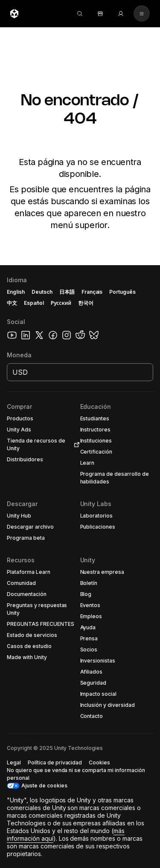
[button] (44, 419)
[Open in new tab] (75, 445)
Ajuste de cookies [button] (44, 786)
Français (92, 292)
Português (122, 292)
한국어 (86, 303)
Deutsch (42, 292)
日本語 (67, 292)
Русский (61, 303)
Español (34, 303)
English (16, 292)
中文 (12, 303)
